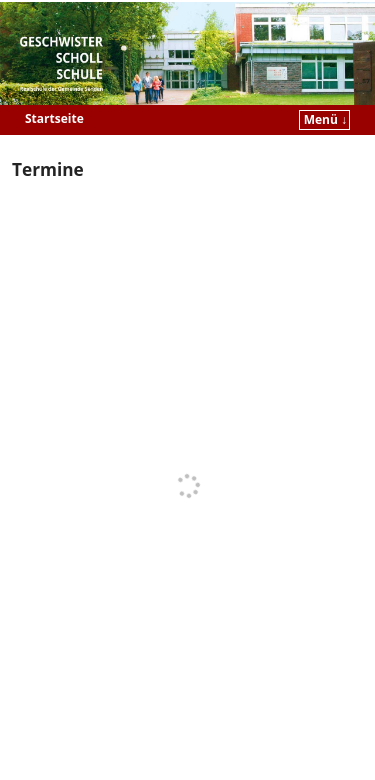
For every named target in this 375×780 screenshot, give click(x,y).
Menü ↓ (325, 119)
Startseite (54, 118)
